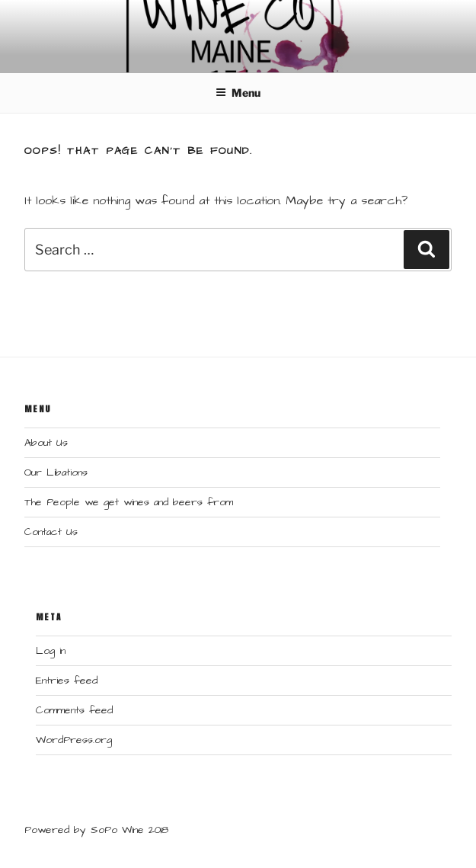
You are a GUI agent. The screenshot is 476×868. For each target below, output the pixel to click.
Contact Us (51, 532)
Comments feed (74, 710)
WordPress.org (74, 740)
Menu (238, 93)
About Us (46, 443)
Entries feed (67, 681)
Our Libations (56, 472)
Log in (51, 651)
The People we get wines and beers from (129, 502)
